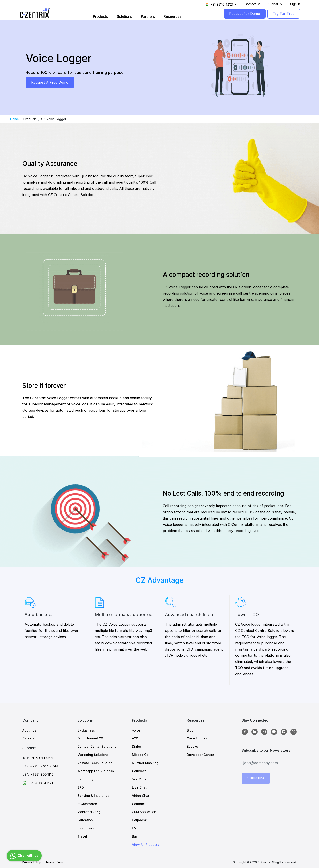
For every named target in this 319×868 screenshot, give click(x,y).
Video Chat (141, 796)
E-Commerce (87, 804)
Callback (139, 804)
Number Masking (145, 763)
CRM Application (144, 812)
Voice (136, 730)
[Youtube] (274, 732)
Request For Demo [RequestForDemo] (244, 14)
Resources (172, 16)
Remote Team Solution (95, 763)
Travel (82, 836)
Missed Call (141, 755)
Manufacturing (89, 812)
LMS (135, 828)
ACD (135, 738)
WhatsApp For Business (96, 771)
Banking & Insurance (93, 796)
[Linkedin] (255, 732)
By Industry (85, 779)
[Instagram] (264, 732)
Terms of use (54, 862)
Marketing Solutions (93, 755)
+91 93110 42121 (42, 758)
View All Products (146, 845)
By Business (86, 730)
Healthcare (86, 828)
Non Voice (140, 779)
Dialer (137, 746)
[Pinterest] (284, 732)
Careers (28, 738)
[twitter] (294, 732)
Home (15, 119)
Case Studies (197, 738)
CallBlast (139, 771)
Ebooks (192, 746)
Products (100, 16)
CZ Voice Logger (54, 119)
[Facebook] (245, 732)
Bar (135, 836)
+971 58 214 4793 (44, 766)
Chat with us (24, 856)
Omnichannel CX (90, 738)
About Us (29, 730)
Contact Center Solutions (97, 746)
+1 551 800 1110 (42, 774)
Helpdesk (139, 820)
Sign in (295, 4)
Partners (148, 16)
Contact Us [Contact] (253, 4)
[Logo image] (35, 13)
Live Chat (139, 787)
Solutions (124, 16)
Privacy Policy (32, 862)
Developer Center (200, 755)
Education (85, 820)
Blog (190, 730)
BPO (81, 787)
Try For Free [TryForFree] (284, 14)
